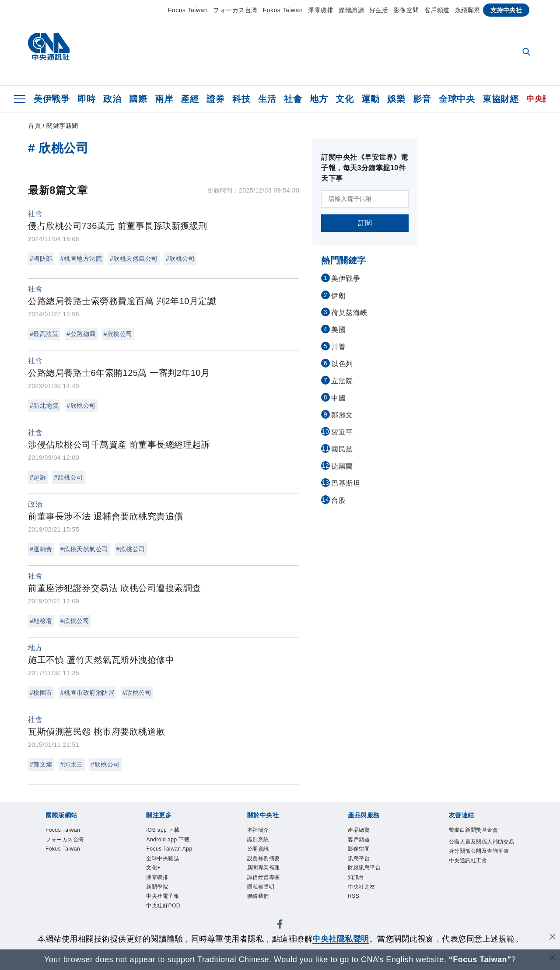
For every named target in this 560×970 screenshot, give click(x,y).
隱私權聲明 (261, 887)
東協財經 (500, 99)
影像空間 (406, 10)
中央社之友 (362, 887)
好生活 (379, 10)
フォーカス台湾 (235, 10)
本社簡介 (258, 830)
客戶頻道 (437, 10)
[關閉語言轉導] (553, 958)
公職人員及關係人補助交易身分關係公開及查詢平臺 (482, 847)
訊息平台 (359, 858)
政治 (112, 99)
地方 (319, 99)
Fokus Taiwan (283, 10)
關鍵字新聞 (62, 126)
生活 (267, 99)
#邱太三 (72, 764)
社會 (293, 99)
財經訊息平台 (364, 868)
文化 (345, 99)
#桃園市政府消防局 (87, 693)
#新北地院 (44, 406)
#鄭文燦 (41, 764)
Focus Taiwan (188, 10)
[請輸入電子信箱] (365, 199)
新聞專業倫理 (264, 868)
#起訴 (38, 477)
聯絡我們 (258, 896)
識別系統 (258, 840)
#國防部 (41, 259)
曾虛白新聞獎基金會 (474, 830)
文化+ (153, 868)
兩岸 (164, 99)
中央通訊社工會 (468, 861)
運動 (370, 99)
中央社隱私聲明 (341, 939)
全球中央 (457, 99)
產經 (190, 99)
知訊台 (356, 877)
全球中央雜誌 (163, 858)
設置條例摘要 (264, 858)
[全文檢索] (527, 53)
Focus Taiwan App (169, 849)
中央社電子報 (163, 896)
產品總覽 (359, 830)
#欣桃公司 (180, 259)
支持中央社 (506, 10)
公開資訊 (258, 849)
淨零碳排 (321, 10)
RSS (353, 896)
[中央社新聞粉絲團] (280, 926)
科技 (241, 99)
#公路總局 (81, 334)
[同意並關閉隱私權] (553, 938)
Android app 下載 (168, 840)
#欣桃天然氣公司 (134, 259)
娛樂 (396, 99)
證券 (215, 99)
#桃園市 (41, 693)
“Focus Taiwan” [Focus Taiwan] (480, 959)
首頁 (34, 126)
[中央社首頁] (49, 49)
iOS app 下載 (163, 830)
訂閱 (365, 223)
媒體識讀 (351, 10)
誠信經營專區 (264, 877)
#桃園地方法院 (81, 259)
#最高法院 (44, 334)
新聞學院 (157, 887)
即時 (86, 99)
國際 (138, 99)
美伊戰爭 (52, 99)
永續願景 (468, 10)
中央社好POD (163, 906)
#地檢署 (41, 621)
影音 (422, 99)
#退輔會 (41, 549)
